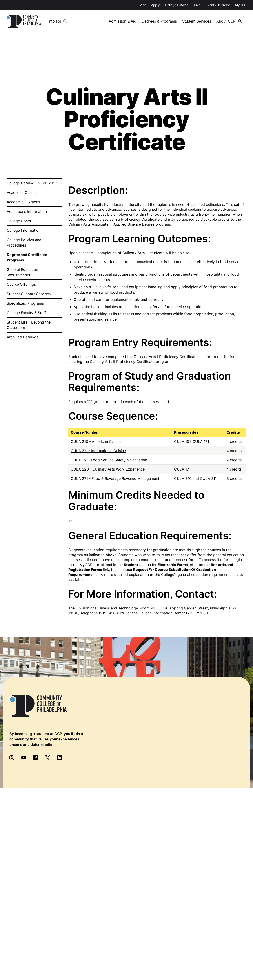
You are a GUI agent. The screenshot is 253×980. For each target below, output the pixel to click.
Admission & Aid (123, 21)
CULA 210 (183, 478)
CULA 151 (182, 441)
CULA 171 (201, 441)
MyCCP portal (92, 565)
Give (197, 5)
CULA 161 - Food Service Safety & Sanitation (109, 460)
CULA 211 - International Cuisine (98, 451)
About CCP (226, 21)
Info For (55, 21)
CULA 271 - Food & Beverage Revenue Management (115, 478)
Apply (155, 5)
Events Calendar (218, 5)
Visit (143, 5)
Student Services (197, 21)
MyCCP (241, 5)
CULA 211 (208, 478)
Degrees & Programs (159, 21)
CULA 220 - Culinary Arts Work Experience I (109, 469)
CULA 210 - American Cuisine (96, 441)
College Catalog (177, 5)
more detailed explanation (126, 575)
